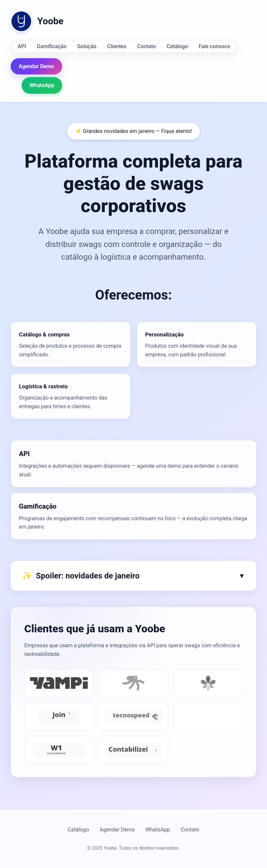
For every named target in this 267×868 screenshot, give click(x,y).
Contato (146, 46)
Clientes (117, 46)
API (22, 46)
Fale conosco (214, 46)
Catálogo (177, 46)
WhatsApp (42, 85)
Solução (87, 46)
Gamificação (52, 46)
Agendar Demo (36, 66)
